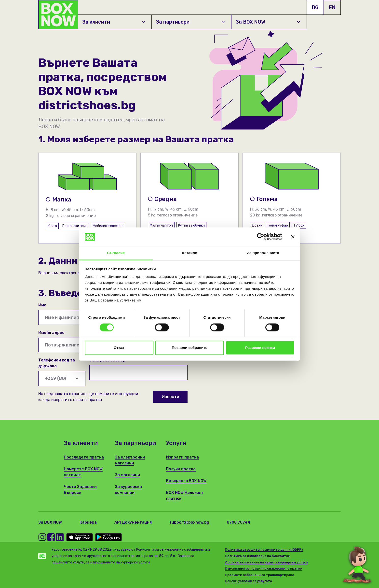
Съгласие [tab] (116, 253)
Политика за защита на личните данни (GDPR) (264, 550)
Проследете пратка (84, 457)
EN (332, 7)
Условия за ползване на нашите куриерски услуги (266, 562)
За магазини (127, 475)
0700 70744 (238, 522)
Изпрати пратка (182, 457)
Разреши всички (260, 348)
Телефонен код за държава (57, 363)
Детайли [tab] (189, 253)
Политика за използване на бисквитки (258, 556)
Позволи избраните (190, 348)
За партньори (190, 22)
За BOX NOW (268, 22)
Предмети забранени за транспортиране (259, 575)
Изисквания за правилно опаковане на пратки (264, 568)
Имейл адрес (51, 333)
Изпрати (170, 397)
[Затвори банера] (293, 237)
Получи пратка (181, 469)
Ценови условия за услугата (248, 581)
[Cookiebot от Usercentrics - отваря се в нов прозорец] (261, 237)
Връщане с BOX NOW (186, 481)
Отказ (119, 348)
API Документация (133, 522)
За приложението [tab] (263, 253)
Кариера (88, 522)
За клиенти (114, 22)
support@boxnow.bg (189, 522)
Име (42, 305)
